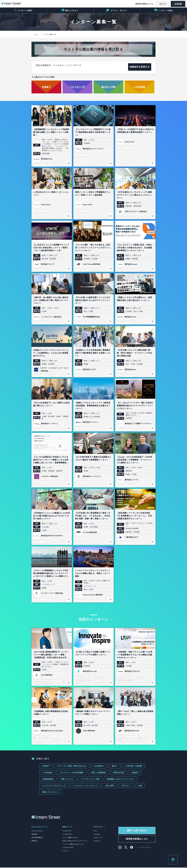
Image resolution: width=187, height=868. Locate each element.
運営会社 (34, 841)
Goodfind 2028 (67, 835)
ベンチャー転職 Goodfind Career (73, 845)
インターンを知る (163, 10)
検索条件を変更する (140, 67)
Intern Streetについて (40, 827)
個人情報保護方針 (37, 838)
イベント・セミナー (116, 10)
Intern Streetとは (37, 831)
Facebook (97, 841)
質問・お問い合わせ (137, 831)
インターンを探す (23, 10)
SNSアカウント (99, 827)
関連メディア (68, 827)
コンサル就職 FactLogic (70, 838)
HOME (36, 34)
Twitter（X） (98, 838)
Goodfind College (68, 848)
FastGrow (66, 851)
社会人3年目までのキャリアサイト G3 (75, 841)
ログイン (163, 4)
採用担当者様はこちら (144, 4)
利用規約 (34, 835)
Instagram (97, 835)
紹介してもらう (70, 10)
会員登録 (178, 4)
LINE (95, 831)
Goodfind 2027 (67, 831)
